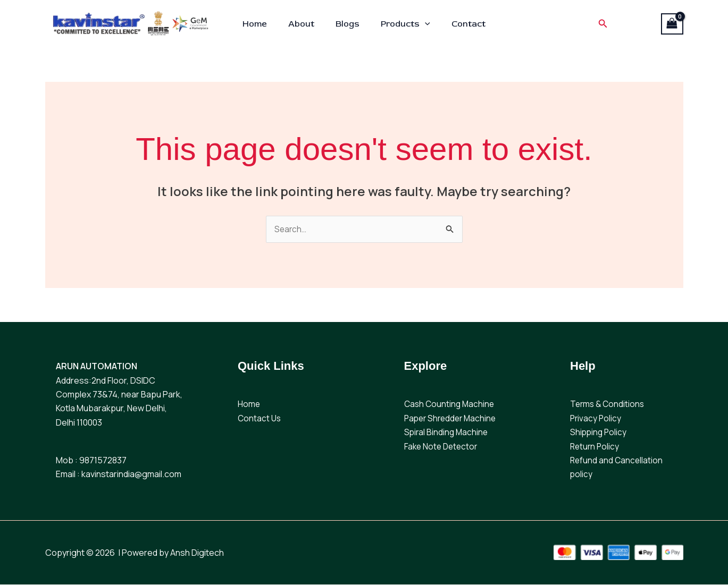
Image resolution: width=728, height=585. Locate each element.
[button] (421, 24)
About (306, 24)
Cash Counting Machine (451, 405)
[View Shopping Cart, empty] (672, 24)
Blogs (348, 24)
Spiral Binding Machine (447, 433)
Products (401, 24)
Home (263, 24)
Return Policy (596, 447)
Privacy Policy (596, 419)
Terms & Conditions (609, 405)
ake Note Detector (445, 447)
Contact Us (260, 419)
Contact (460, 24)
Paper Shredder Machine (453, 419)
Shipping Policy (599, 433)
